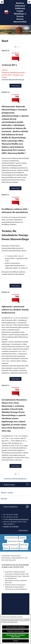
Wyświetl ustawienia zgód (15, 631)
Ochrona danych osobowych (15, 627)
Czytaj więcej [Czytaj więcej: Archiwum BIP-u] (15, 86)
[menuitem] (11, 538)
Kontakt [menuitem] (4, 499)
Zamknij (15, 641)
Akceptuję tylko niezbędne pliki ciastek (15, 636)
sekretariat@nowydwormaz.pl (18, 519)
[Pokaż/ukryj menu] (29, 2)
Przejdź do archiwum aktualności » (15, 478)
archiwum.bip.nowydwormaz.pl (13, 80)
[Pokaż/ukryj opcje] (2, 2)
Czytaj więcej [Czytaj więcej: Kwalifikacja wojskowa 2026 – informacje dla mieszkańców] (15, 286)
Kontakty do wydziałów (11, 526)
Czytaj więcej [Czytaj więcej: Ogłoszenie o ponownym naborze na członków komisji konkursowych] (15, 379)
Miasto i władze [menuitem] (7, 493)
